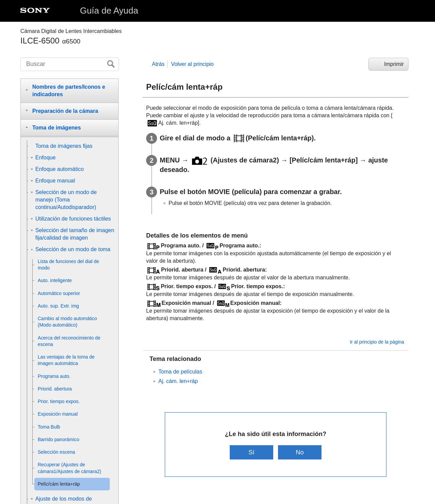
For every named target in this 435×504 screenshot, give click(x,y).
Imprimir (394, 64)
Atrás (158, 64)
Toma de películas (180, 372)
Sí (251, 452)
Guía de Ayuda (109, 11)
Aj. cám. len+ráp (178, 381)
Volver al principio (192, 64)
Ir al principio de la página (377, 342)
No (300, 452)
